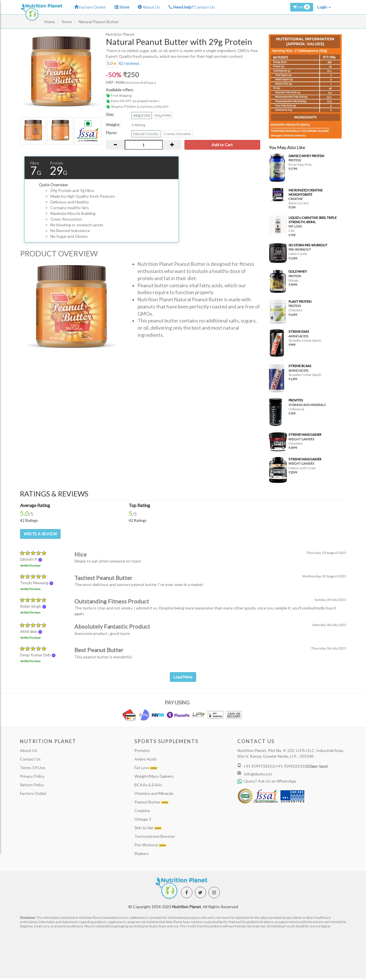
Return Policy (32, 785)
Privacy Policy (32, 776)
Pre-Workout (150, 845)
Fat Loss (146, 768)
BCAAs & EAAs (148, 785)
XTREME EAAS (299, 331)
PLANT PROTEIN (300, 301)
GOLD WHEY (298, 271)
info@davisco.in (258, 774)
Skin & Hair (148, 828)
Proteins (142, 750)
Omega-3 (143, 819)
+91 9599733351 (259, 766)
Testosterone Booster (155, 836)
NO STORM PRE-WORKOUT (308, 245)
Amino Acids (146, 759)
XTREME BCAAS (300, 366)
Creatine (142, 810)
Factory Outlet (90, 7)
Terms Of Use (33, 768)
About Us (149, 7)
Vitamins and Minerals (154, 793)
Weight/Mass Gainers (154, 776)
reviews (129, 63)
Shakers (142, 853)
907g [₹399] (162, 115)
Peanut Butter (151, 802)
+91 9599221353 (291, 766)
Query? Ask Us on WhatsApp (267, 781)
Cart (302, 7)
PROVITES (296, 400)
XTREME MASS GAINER (305, 434)
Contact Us (192, 7)
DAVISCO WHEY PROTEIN (306, 156)
